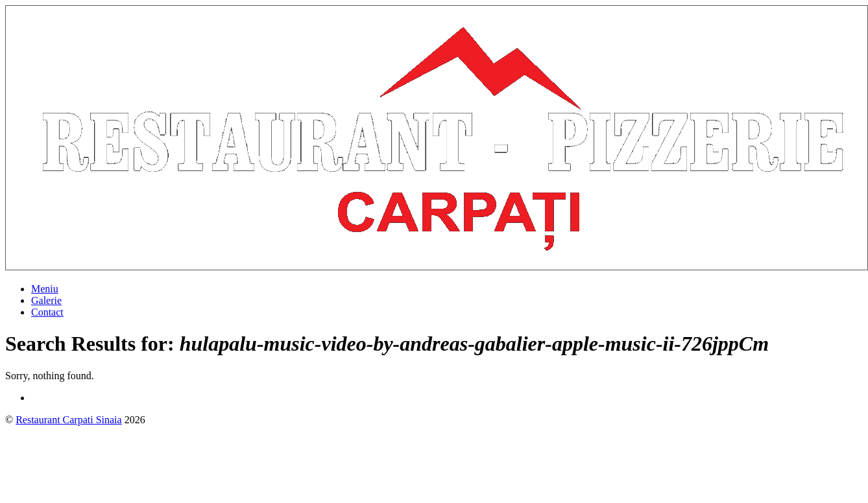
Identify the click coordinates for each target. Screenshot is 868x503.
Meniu (45, 289)
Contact (47, 312)
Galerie (46, 300)
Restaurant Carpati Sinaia (69, 420)
